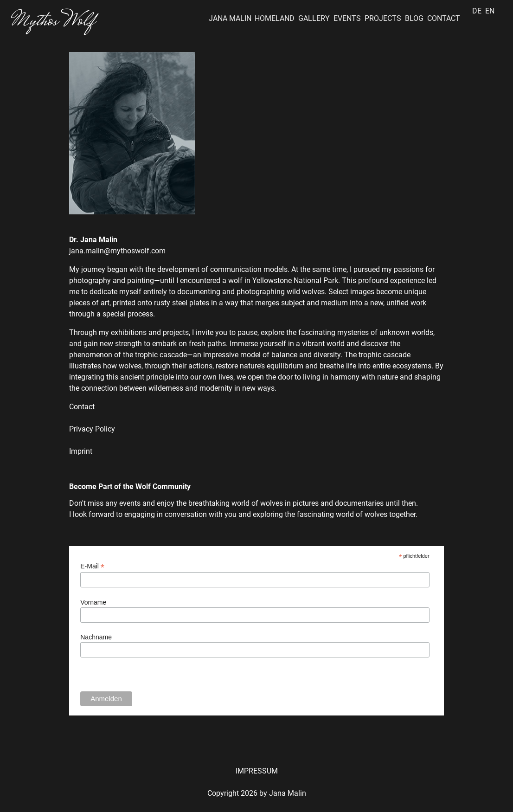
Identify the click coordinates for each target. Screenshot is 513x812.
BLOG (414, 18)
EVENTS (347, 18)
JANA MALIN (230, 18)
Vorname (93, 602)
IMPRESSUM (257, 771)
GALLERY (314, 18)
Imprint (81, 451)
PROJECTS (383, 18)
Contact (82, 407)
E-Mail (92, 566)
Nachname (96, 637)
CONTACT (444, 18)
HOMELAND (275, 18)
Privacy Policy (92, 429)
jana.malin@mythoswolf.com (117, 251)
